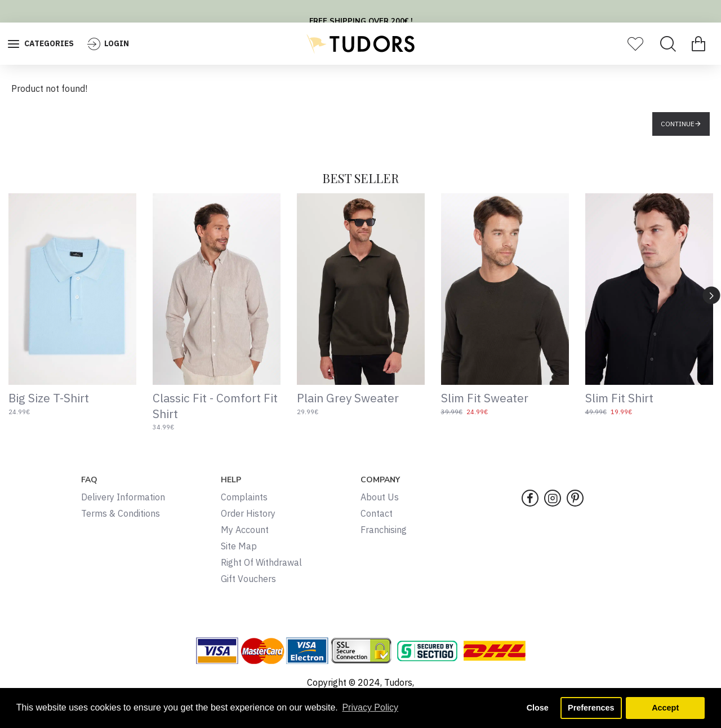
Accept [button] (665, 708)
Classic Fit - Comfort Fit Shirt (215, 406)
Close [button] (538, 708)
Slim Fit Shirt (619, 398)
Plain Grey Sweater (348, 398)
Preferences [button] (591, 708)
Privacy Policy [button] (370, 707)
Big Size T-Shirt (49, 398)
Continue (678, 124)
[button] (712, 295)
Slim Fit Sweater (485, 398)
